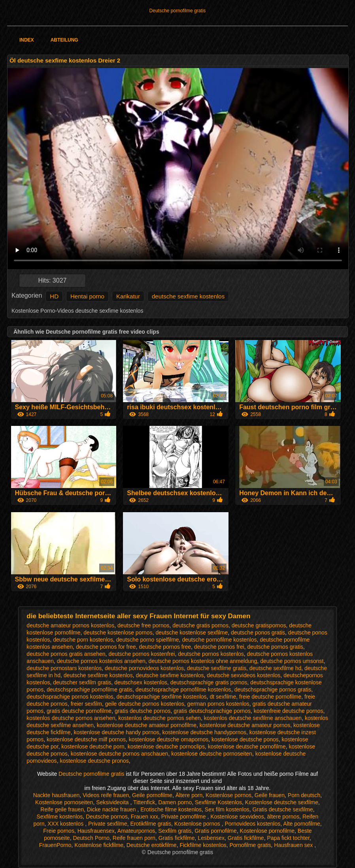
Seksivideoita (113, 802)
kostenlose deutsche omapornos (169, 739)
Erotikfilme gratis (151, 824)
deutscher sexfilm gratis (82, 682)
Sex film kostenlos (227, 809)
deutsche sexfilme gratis (217, 668)
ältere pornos (283, 817)
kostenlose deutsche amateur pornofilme (147, 725)
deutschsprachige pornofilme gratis (90, 689)
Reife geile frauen (62, 809)
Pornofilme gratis (250, 845)
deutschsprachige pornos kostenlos (70, 697)
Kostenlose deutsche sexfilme (282, 802)
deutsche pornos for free (106, 647)
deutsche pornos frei (219, 647)
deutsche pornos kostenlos (211, 654)
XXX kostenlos (66, 824)
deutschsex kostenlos (141, 682)
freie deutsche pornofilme (270, 697)
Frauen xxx (144, 817)
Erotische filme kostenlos (171, 809)
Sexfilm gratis (175, 831)
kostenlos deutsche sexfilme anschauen (253, 718)
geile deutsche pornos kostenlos (145, 704)
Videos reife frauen (106, 795)
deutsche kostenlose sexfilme (192, 632)
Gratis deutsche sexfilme (282, 809)
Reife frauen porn (134, 838)
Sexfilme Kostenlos (218, 802)
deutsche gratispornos (259, 625)
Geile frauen (270, 795)
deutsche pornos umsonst (292, 661)
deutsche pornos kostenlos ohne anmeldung (203, 661)
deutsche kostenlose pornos (118, 632)
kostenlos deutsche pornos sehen (160, 718)
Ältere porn (189, 795)
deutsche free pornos (144, 625)
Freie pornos (59, 831)
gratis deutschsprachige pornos (212, 711)
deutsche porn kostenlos (83, 640)
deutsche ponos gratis (258, 632)
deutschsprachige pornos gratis (273, 689)
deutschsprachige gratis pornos (209, 682)
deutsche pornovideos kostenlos (144, 668)
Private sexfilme (108, 824)
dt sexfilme (223, 697)
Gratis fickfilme (177, 838)
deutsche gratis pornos (200, 625)
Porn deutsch (304, 795)
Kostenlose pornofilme (267, 831)
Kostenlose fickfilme (99, 845)
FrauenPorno (55, 845)
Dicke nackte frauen (112, 809)
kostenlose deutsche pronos (94, 761)
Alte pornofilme (301, 824)
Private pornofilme (184, 817)
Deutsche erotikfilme (152, 845)
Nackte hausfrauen (57, 795)
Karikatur (128, 296)
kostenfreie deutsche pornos (289, 711)
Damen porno (175, 802)
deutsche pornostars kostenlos (64, 668)
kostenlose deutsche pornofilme (247, 746)
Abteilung (64, 40)
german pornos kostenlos (218, 704)
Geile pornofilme (152, 795)
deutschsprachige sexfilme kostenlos (162, 697)
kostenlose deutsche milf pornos (86, 739)
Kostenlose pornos (228, 795)
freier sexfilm (86, 704)
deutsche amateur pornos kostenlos (70, 625)
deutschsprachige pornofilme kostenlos (183, 689)
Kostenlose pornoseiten (64, 802)
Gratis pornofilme (216, 831)
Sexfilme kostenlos (60, 817)
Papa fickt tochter (288, 838)
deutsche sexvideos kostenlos (244, 675)
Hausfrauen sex (294, 845)
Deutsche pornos (107, 817)
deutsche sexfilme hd (276, 668)
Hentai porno (87, 296)
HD (54, 296)
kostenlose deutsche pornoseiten (212, 754)
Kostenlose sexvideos (237, 817)
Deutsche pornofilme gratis (178, 11)
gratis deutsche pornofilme (79, 711)
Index (27, 40)
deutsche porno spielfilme (148, 640)
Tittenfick (144, 802)
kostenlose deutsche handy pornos (116, 732)
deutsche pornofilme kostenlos (219, 640)
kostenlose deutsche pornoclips (166, 746)
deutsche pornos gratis (275, 647)
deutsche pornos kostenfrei (142, 654)
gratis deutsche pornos (143, 711)
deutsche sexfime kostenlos (188, 296)
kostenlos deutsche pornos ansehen (71, 718)
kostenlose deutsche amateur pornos (245, 725)
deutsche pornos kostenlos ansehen (101, 661)
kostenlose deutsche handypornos (204, 732)
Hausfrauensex (96, 831)
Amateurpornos (136, 831)
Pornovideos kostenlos (252, 824)
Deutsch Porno (91, 838)
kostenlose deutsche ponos (245, 739)
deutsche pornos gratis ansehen (66, 654)
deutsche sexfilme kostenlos (98, 675)
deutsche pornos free (165, 647)
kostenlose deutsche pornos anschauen (120, 754)
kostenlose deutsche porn (93, 746)
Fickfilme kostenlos (203, 845)
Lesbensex (211, 838)
